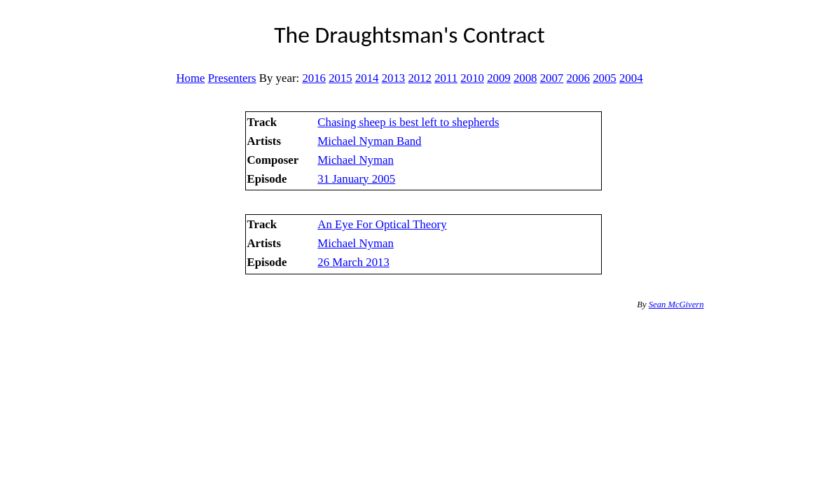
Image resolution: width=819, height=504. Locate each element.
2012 (420, 78)
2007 (552, 78)
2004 (631, 78)
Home (190, 78)
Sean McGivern (676, 304)
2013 (394, 78)
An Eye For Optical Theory (382, 224)
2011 (446, 78)
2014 (367, 78)
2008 (525, 78)
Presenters (232, 78)
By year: (279, 78)
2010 (472, 78)
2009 (499, 78)
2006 (578, 78)
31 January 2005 (356, 179)
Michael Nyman (356, 160)
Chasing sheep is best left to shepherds (408, 122)
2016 (314, 78)
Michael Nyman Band (369, 141)
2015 (340, 78)
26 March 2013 (353, 262)
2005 (605, 78)
